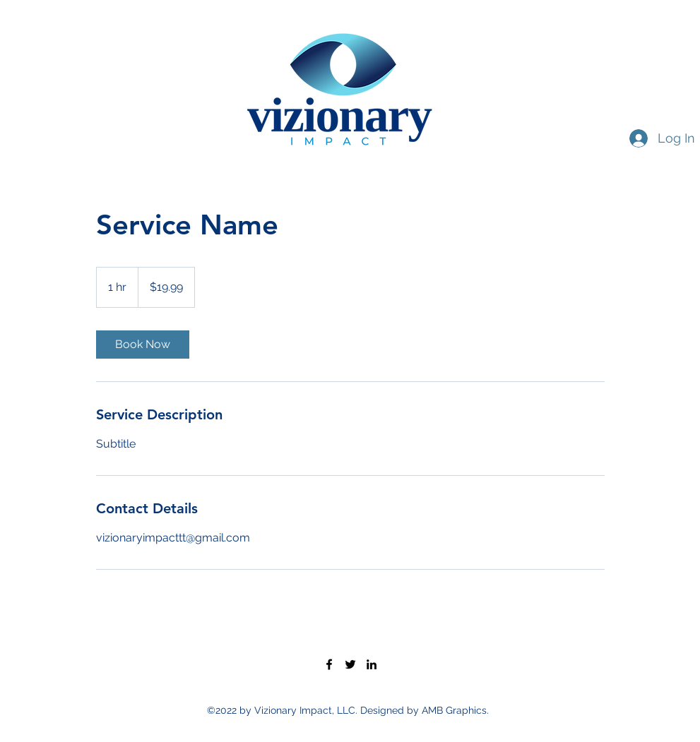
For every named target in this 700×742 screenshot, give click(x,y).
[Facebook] (329, 664)
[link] (143, 345)
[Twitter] (350, 664)
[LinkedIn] (372, 664)
